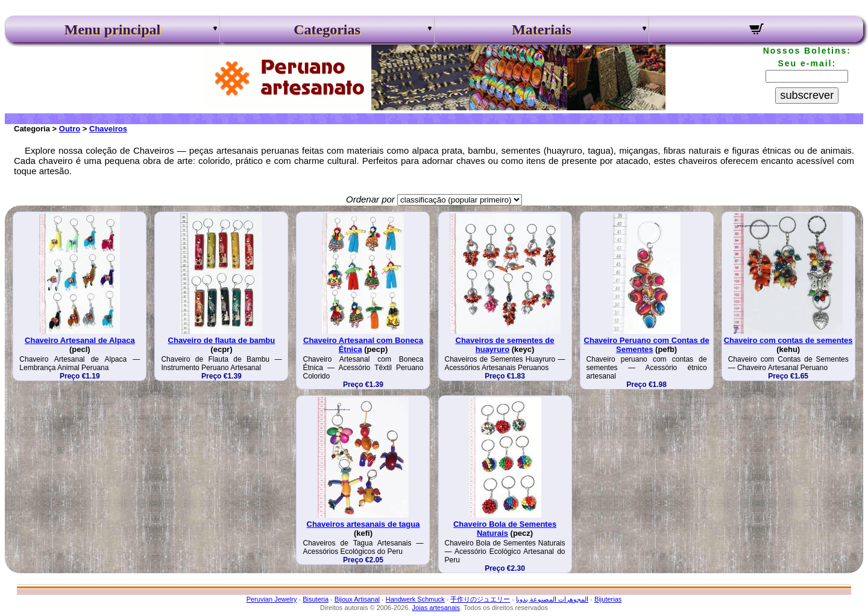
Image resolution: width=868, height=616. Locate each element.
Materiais (542, 30)
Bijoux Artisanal (357, 599)
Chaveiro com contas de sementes (788, 340)
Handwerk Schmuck (415, 599)
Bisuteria (316, 599)
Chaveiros (108, 129)
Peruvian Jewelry (272, 599)
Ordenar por (370, 199)
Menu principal (112, 30)
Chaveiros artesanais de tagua (363, 524)
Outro (70, 129)
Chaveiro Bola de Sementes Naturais (505, 529)
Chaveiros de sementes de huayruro (505, 345)
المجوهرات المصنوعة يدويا (552, 599)
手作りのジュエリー (480, 599)
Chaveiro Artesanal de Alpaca (80, 340)
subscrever (807, 95)
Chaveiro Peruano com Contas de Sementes (647, 345)
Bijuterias (608, 599)
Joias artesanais (436, 608)
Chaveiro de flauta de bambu (222, 340)
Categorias (327, 30)
